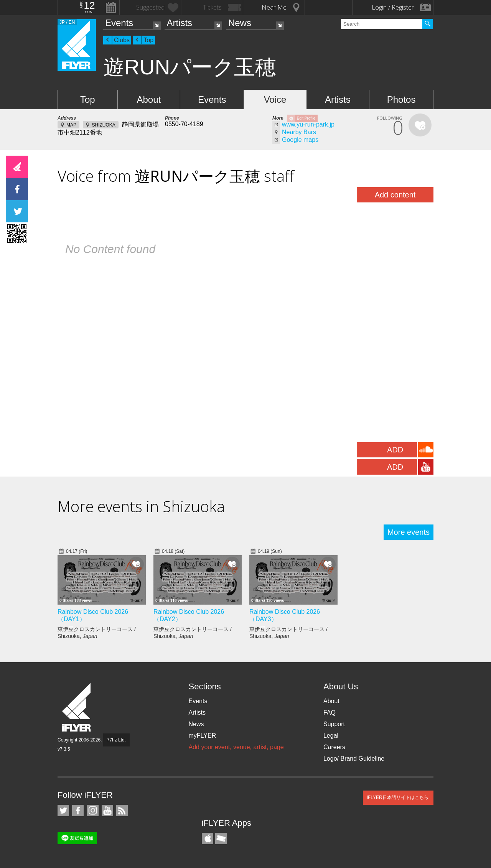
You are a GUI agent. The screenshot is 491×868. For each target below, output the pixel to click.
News (240, 23)
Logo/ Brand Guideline (354, 759)
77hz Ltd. (116, 740)
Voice (275, 99)
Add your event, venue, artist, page (236, 747)
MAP (71, 125)
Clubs (122, 40)
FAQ (330, 713)
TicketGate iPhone (221, 838)
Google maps (300, 140)
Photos (401, 99)
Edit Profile (306, 118)
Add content (395, 195)
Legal (331, 736)
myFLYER (202, 736)
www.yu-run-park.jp (308, 124)
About (149, 99)
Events (119, 23)
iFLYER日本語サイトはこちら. (398, 797)
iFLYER (77, 708)
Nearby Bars (299, 132)
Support (334, 724)
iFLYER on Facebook (78, 810)
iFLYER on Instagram (93, 810)
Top (148, 40)
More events (409, 532)
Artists (179, 23)
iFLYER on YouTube (107, 810)
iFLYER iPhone (208, 838)
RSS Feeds (122, 810)
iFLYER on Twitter (63, 810)
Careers (334, 747)
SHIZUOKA (103, 125)
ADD (395, 450)
